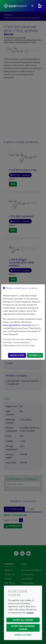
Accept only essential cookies (23, 628)
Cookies (30, 613)
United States (17, 355)
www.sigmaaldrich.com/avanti (17, 325)
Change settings (23, 635)
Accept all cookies (23, 620)
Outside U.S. (35, 355)
